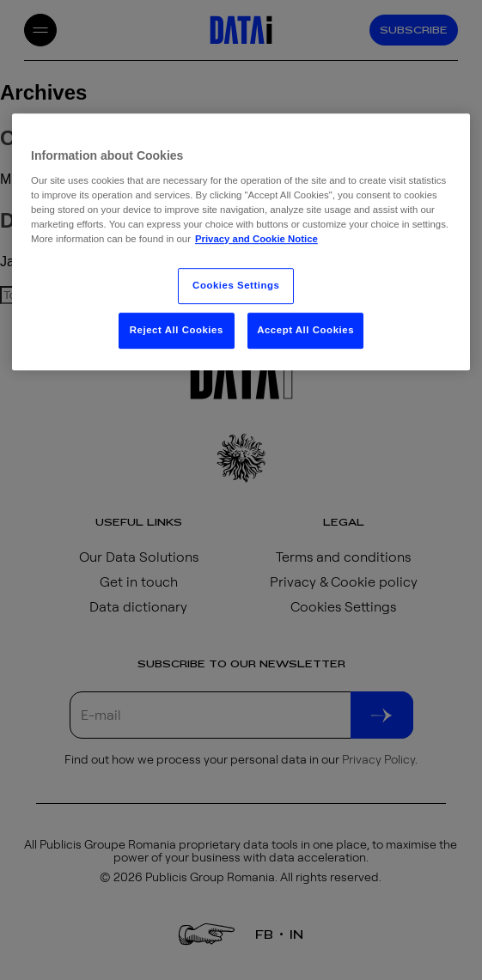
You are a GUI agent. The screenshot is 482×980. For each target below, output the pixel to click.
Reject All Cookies (177, 330)
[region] (241, 242)
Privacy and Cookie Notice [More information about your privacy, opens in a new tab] (256, 239)
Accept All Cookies (305, 330)
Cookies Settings (236, 285)
